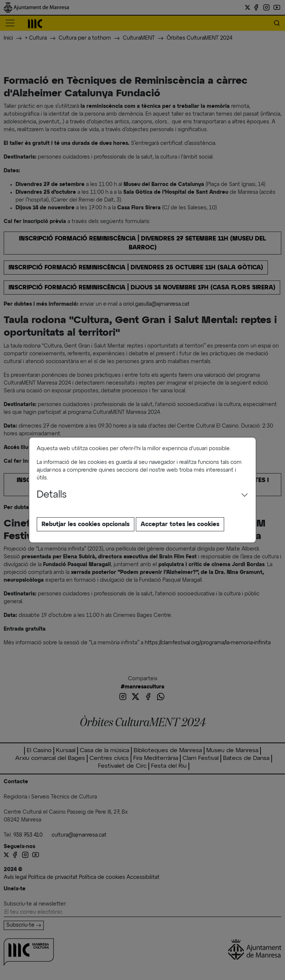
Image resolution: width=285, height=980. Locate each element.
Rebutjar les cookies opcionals (86, 524)
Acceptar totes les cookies (180, 524)
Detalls (52, 495)
